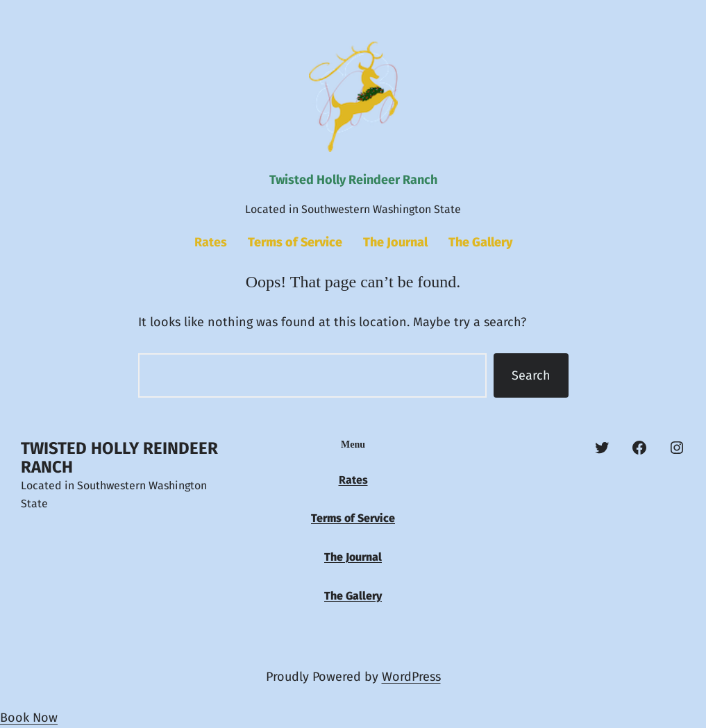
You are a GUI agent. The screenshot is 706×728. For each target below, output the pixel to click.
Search (531, 375)
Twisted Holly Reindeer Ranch (353, 180)
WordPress (411, 677)
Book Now (29, 718)
